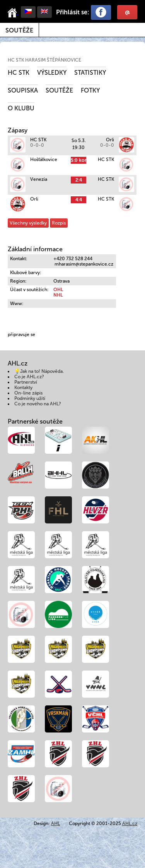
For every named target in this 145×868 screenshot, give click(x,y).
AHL (55, 823)
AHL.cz (130, 823)
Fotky (90, 90)
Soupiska (23, 90)
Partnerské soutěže (35, 421)
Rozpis (59, 223)
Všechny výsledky (28, 223)
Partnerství (26, 382)
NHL (58, 295)
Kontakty (23, 388)
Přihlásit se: (73, 12)
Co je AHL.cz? (29, 377)
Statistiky (90, 73)
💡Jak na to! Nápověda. (39, 371)
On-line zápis (28, 393)
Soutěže (19, 30)
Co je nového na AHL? (38, 404)
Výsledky (52, 73)
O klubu (21, 108)
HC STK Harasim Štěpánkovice (44, 60)
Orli (110, 140)
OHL (58, 290)
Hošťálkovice (44, 160)
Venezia (39, 179)
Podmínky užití (30, 398)
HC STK (19, 73)
